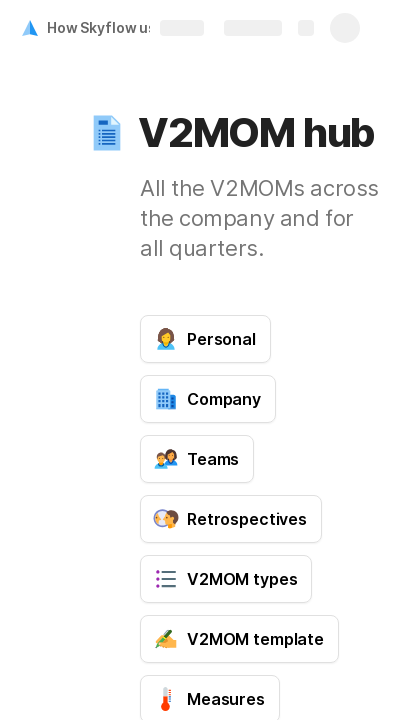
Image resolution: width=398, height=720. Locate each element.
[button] (107, 133)
